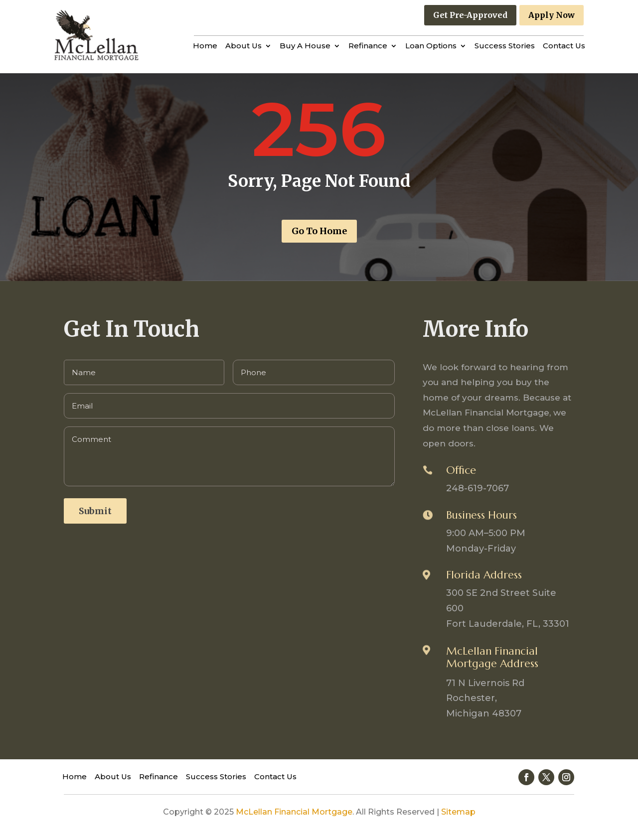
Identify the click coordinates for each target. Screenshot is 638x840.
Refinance (368, 46)
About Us (243, 46)
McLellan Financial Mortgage (294, 812)
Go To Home (319, 231)
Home (205, 46)
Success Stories (505, 46)
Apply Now (552, 15)
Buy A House (305, 46)
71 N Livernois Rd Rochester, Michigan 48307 (485, 698)
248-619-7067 (478, 488)
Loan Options (431, 46)
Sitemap (458, 812)
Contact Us (564, 46)
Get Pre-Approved (470, 15)
